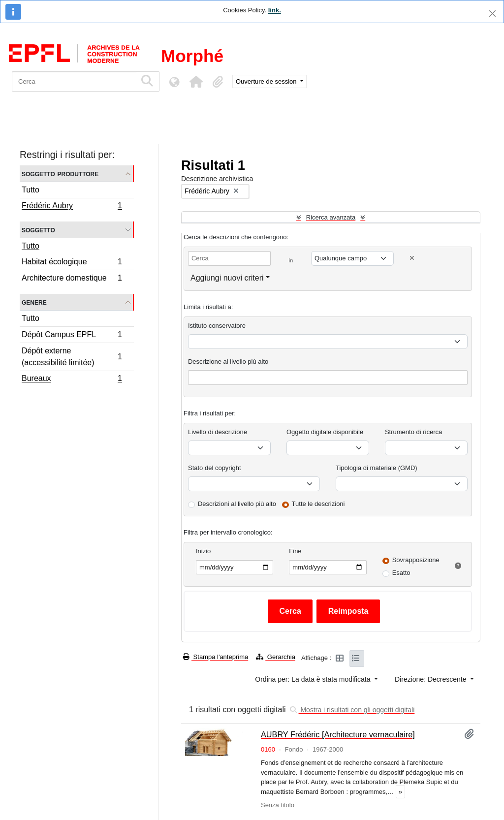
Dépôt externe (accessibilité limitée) (72, 357)
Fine (295, 551)
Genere (34, 302)
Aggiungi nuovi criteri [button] (227, 278)
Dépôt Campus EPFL (72, 336)
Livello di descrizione (218, 432)
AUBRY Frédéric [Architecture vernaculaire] (338, 734)
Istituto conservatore (217, 326)
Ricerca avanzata (331, 217)
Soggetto (38, 230)
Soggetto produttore (60, 173)
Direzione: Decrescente (431, 679)
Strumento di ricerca (413, 432)
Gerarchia (276, 657)
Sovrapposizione (416, 560)
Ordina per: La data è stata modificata (314, 679)
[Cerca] (74, 81)
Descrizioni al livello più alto (237, 504)
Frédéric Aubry (72, 207)
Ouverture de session (267, 81)
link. (275, 10)
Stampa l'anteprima (216, 657)
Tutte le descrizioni (318, 504)
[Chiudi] (492, 14)
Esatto (401, 573)
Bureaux (72, 379)
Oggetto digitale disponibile (325, 432)
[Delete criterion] (412, 258)
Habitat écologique (72, 263)
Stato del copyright (215, 468)
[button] (196, 82)
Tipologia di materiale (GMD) (377, 468)
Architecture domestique (72, 279)
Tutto (31, 190)
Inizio (203, 551)
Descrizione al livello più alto (228, 362)
